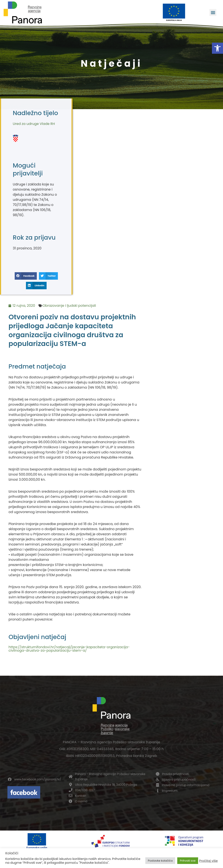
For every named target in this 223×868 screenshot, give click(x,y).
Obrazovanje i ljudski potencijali (69, 306)
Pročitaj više (208, 861)
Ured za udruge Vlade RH (34, 124)
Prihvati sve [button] (188, 861)
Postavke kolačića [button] (160, 861)
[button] (217, 48)
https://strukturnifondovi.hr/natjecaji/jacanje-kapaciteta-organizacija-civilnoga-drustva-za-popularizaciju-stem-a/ (69, 649)
